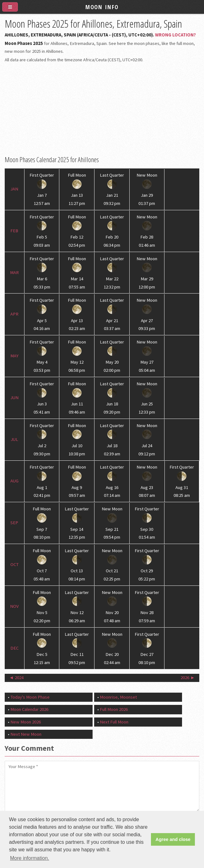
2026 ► (188, 678)
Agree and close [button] (173, 839)
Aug (14, 481)
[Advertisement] (102, 110)
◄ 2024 (16, 678)
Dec (14, 648)
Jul (14, 439)
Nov (14, 606)
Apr (14, 314)
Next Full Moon (114, 722)
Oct (14, 564)
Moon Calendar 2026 (29, 709)
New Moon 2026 (26, 722)
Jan (14, 189)
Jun (14, 398)
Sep (14, 523)
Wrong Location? (175, 35)
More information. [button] (30, 858)
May (14, 356)
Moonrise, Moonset (118, 697)
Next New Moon (26, 734)
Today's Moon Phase (30, 697)
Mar (14, 272)
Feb (14, 231)
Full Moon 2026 (114, 709)
